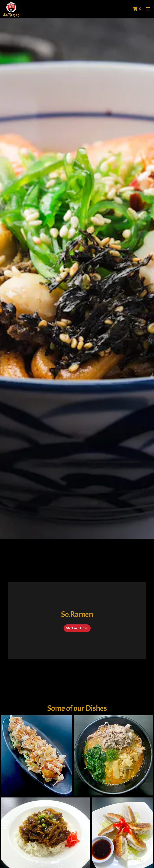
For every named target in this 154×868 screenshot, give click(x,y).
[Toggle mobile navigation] (148, 9)
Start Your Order (77, 628)
